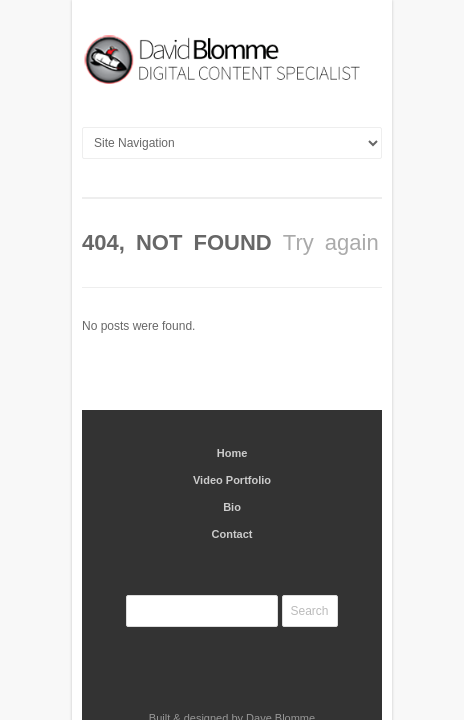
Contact (232, 490)
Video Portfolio (232, 436)
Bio (232, 463)
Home (232, 409)
